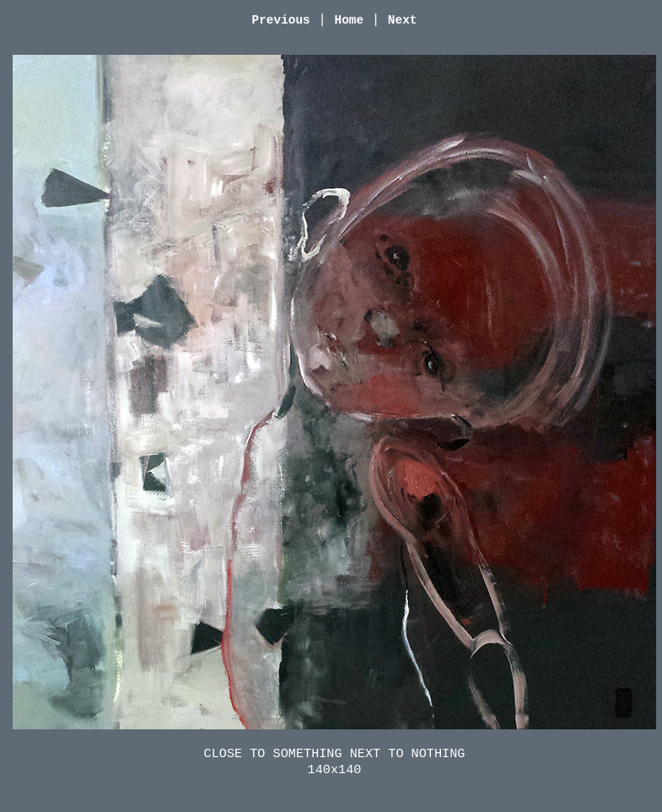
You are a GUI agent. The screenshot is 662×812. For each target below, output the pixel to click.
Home (350, 20)
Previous (281, 20)
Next (403, 20)
